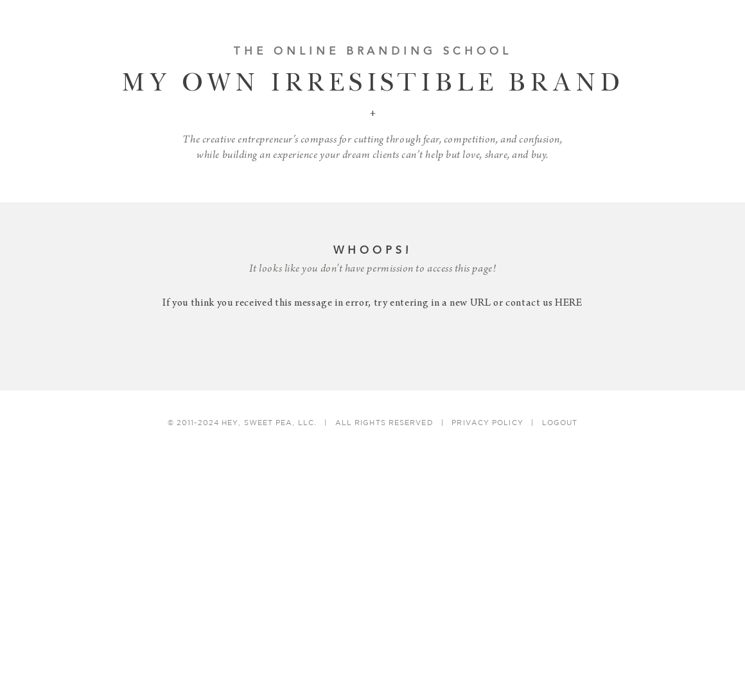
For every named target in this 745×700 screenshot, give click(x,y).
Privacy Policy (487, 423)
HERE (569, 303)
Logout (560, 423)
